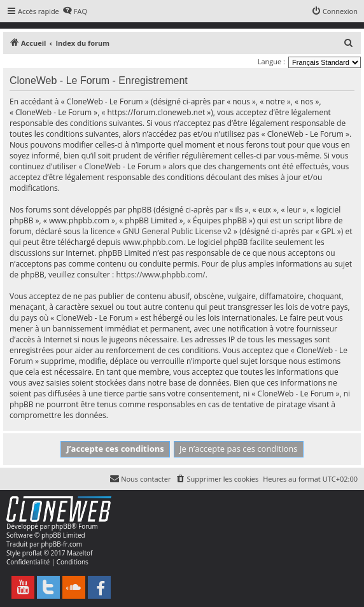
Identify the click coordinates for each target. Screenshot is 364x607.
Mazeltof (80, 553)
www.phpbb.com (153, 242)
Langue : (271, 61)
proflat (32, 553)
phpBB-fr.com (61, 544)
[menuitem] (75, 11)
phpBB (61, 526)
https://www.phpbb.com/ (160, 275)
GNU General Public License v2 (177, 231)
